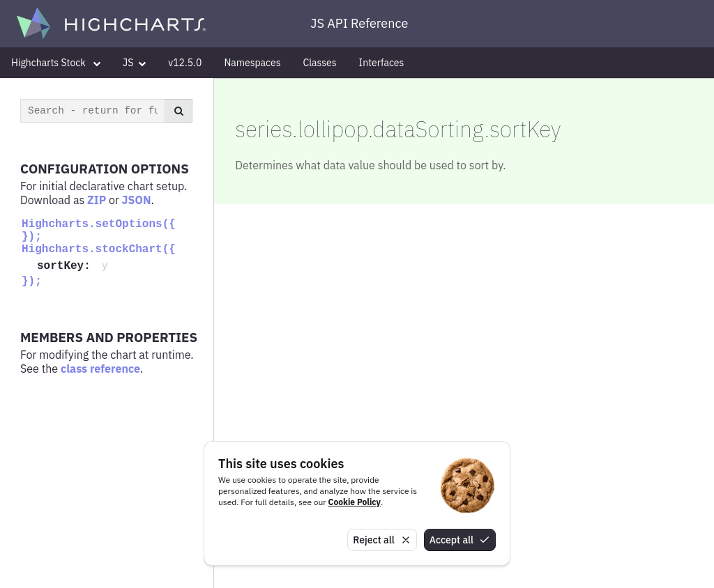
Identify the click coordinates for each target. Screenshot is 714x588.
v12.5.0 (185, 63)
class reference (100, 369)
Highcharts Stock (56, 63)
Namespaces (252, 63)
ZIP (97, 200)
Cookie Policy (355, 502)
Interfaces (382, 63)
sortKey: (67, 266)
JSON (137, 200)
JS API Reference (359, 23)
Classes (320, 63)
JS (134, 63)
